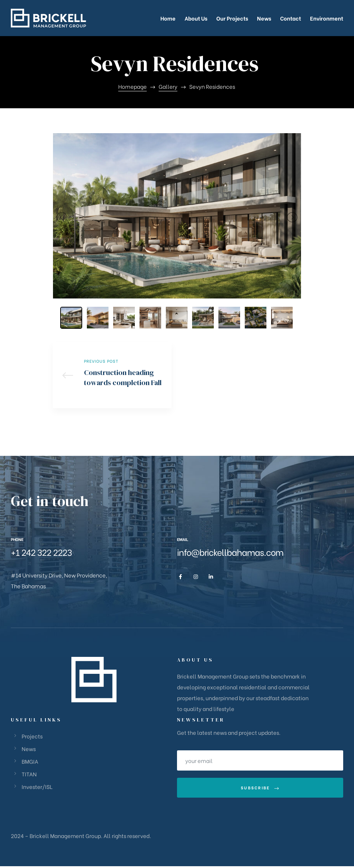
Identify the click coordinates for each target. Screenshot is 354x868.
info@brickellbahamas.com (230, 554)
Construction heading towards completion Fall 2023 (112, 376)
